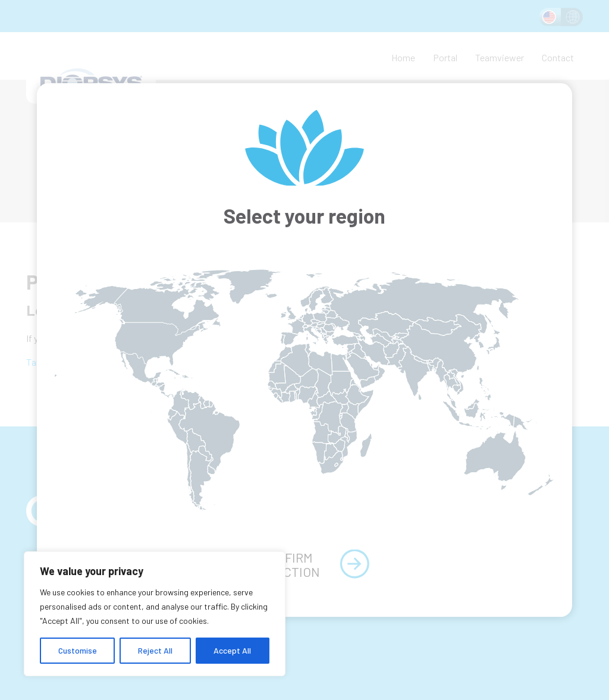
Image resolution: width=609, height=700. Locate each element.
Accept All (232, 650)
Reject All (155, 650)
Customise (78, 650)
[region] (155, 614)
